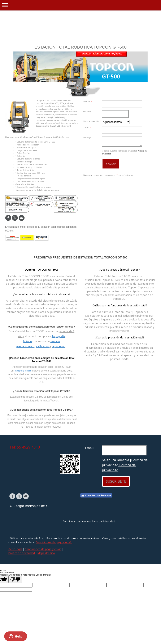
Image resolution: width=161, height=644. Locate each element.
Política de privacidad (22, 553)
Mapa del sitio (46, 553)
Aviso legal (15, 549)
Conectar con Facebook (96, 495)
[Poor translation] (15, 579)
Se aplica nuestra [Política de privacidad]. (125, 465)
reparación (59, 346)
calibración (43, 346)
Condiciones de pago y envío (54, 542)
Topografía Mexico (23, 371)
